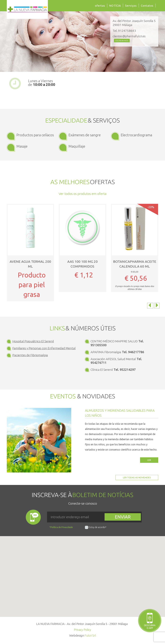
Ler (149, 460)
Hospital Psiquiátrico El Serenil (33, 341)
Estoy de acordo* (97, 527)
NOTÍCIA (115, 6)
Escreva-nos (122, 40)
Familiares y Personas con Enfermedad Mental (44, 348)
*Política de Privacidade (61, 527)
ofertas (100, 6)
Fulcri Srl (90, 635)
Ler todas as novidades (137, 478)
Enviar (123, 517)
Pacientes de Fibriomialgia (30, 355)
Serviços (131, 6)
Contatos (147, 6)
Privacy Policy (82, 630)
